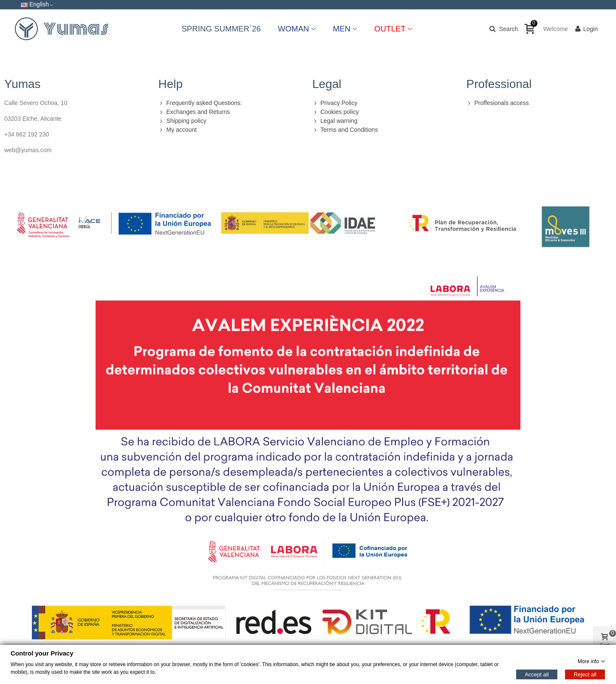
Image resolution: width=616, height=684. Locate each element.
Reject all (585, 674)
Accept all (537, 674)
